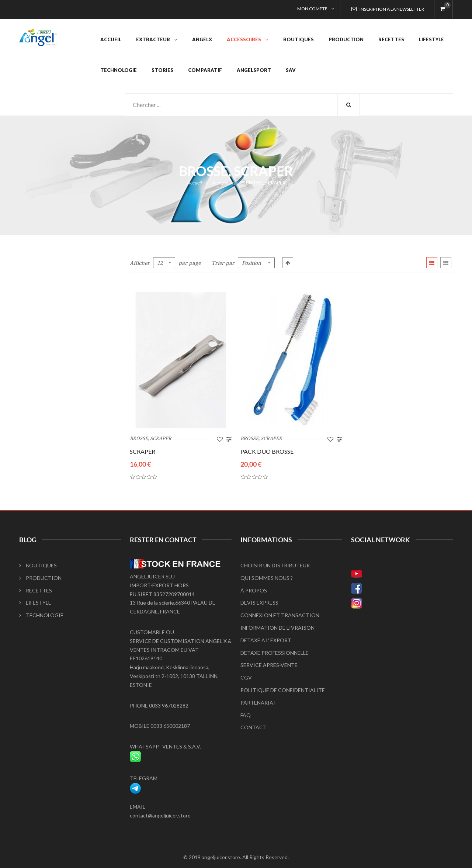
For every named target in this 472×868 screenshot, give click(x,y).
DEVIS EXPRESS (259, 603)
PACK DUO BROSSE (267, 451)
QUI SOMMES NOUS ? (267, 578)
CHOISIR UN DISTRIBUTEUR (275, 565)
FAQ (246, 715)
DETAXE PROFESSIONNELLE (275, 653)
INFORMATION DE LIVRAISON (277, 628)
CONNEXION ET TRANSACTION (280, 615)
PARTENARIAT (258, 703)
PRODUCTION (40, 578)
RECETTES (36, 590)
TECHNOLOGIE (41, 615)
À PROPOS (254, 590)
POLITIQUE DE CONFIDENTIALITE (283, 690)
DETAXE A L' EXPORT (266, 640)
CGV (246, 677)
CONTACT (254, 727)
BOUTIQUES (38, 565)
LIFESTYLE (35, 603)
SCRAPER (143, 451)
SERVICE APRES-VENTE (269, 665)
